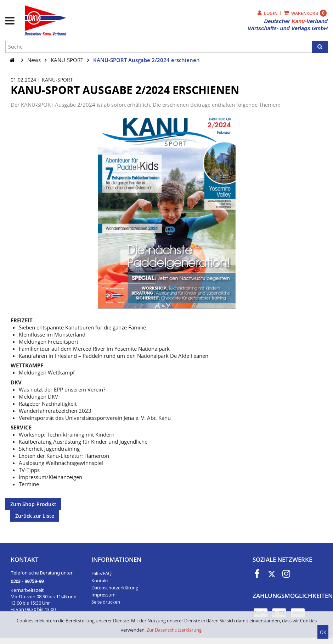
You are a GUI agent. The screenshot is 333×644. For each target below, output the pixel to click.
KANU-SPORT (68, 60)
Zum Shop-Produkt (33, 504)
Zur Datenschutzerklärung (174, 630)
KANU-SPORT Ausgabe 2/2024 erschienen (146, 60)
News (35, 60)
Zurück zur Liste (35, 516)
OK (323, 632)
